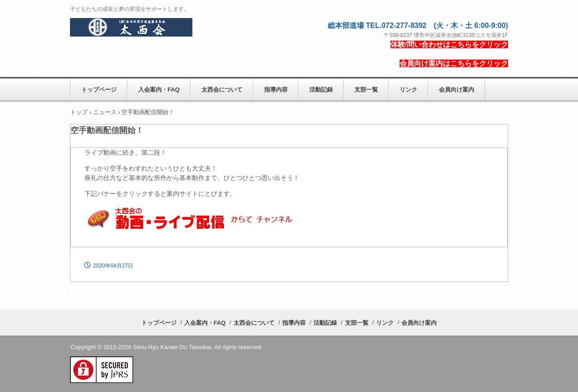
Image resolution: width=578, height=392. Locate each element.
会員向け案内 (457, 90)
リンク (408, 90)
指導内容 (276, 90)
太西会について (222, 90)
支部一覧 (366, 90)
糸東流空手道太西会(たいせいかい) (131, 28)
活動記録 (321, 90)
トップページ (99, 90)
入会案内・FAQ (159, 90)
